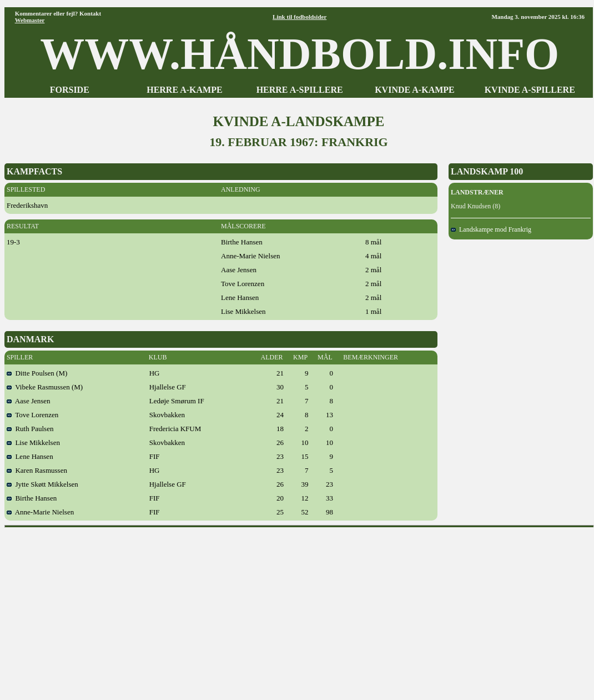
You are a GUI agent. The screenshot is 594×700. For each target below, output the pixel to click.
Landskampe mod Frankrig (491, 229)
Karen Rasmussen (37, 470)
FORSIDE (70, 90)
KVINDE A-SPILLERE (530, 90)
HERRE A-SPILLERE (300, 90)
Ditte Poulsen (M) (37, 373)
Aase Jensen (29, 401)
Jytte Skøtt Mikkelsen (42, 484)
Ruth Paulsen (30, 429)
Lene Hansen (30, 456)
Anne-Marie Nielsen (40, 512)
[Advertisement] (299, 610)
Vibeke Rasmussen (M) (45, 387)
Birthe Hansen (32, 498)
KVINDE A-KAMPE (415, 90)
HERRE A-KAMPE (184, 90)
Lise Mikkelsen (33, 442)
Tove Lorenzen (32, 415)
